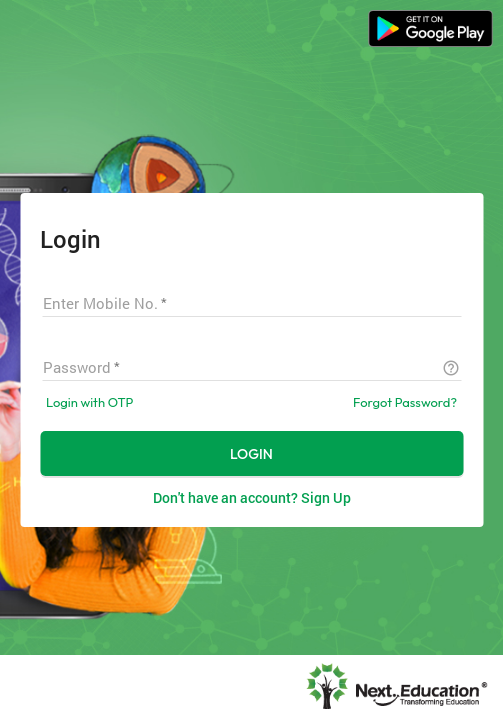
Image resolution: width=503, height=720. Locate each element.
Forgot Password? (405, 402)
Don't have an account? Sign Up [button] (252, 497)
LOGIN (251, 454)
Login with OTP (89, 402)
